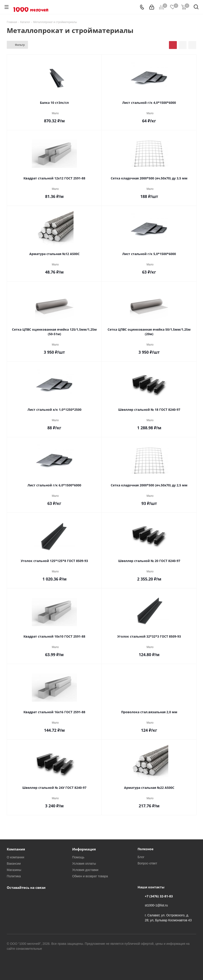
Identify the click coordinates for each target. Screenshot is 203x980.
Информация (84, 849)
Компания (16, 849)
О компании (15, 857)
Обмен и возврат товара (90, 876)
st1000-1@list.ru (156, 905)
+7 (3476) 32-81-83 (159, 896)
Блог (141, 857)
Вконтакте (11, 898)
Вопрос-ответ (147, 863)
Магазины (14, 870)
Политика (14, 876)
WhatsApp (23, 898)
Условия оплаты (84, 863)
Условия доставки (85, 870)
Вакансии (14, 863)
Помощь (78, 857)
